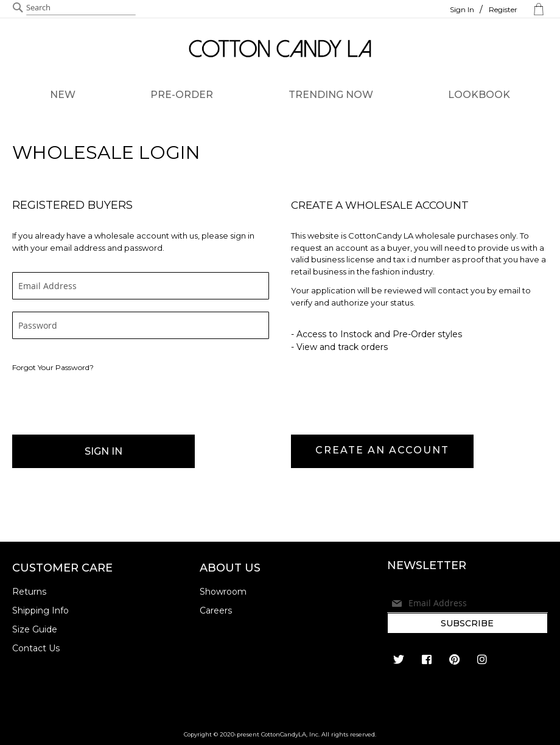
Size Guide (35, 629)
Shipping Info (40, 610)
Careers (216, 610)
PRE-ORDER (182, 95)
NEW (63, 95)
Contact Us (36, 648)
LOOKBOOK (479, 95)
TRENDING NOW (331, 95)
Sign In (462, 9)
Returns (29, 592)
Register (503, 9)
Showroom (223, 592)
